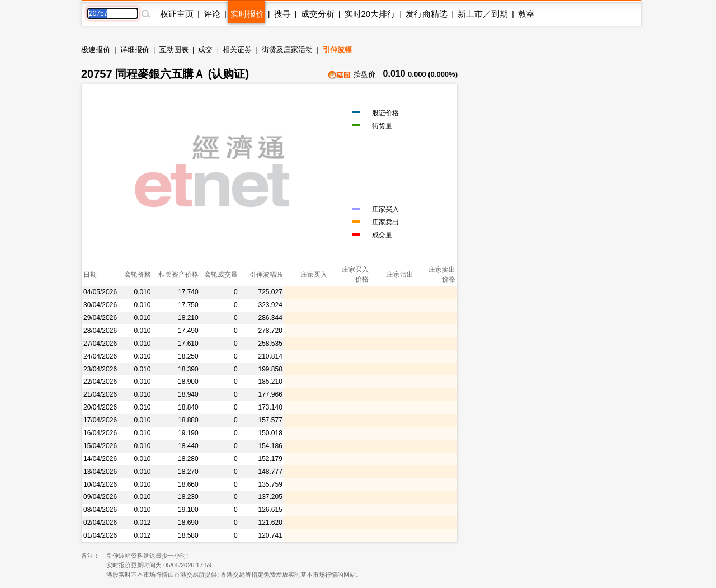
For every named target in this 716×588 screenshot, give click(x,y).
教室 (526, 14)
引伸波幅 (337, 50)
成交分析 (318, 14)
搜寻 (282, 14)
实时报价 (247, 14)
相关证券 (237, 50)
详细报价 (135, 50)
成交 (205, 50)
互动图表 (174, 50)
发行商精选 (427, 14)
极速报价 (96, 50)
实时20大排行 (370, 14)
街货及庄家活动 (287, 50)
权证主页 (177, 14)
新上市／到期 (483, 14)
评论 (212, 14)
